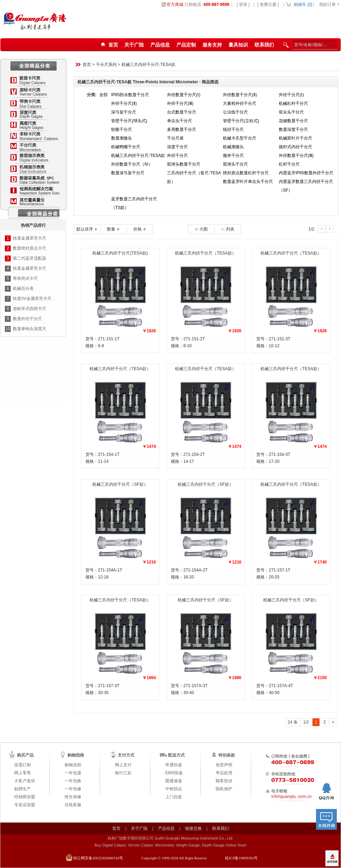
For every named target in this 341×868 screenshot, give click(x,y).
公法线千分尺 (235, 112)
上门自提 (174, 797)
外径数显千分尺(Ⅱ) (240, 95)
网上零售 (23, 773)
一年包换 (73, 781)
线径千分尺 (233, 130)
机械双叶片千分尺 (296, 138)
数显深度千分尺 (293, 130)
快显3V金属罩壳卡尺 (32, 299)
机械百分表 (23, 289)
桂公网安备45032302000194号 (98, 858)
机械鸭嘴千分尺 (126, 147)
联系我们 (264, 45)
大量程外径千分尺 (240, 103)
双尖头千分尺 (291, 112)
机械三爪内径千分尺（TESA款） (205, 253)
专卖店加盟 (25, 805)
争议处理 (224, 773)
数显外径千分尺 (27, 319)
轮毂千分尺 (122, 130)
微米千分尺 (233, 156)
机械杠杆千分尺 (293, 103)
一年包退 (73, 773)
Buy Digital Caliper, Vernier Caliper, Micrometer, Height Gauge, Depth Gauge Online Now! (170, 845)
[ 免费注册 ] (268, 5)
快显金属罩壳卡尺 (30, 238)
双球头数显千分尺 (184, 164)
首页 (87, 65)
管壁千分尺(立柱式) (241, 121)
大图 (201, 229)
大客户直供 (25, 781)
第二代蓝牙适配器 (30, 258)
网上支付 (123, 765)
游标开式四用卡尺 (30, 309)
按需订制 (23, 765)
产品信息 (160, 45)
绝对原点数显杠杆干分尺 (246, 173)
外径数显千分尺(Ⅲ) (296, 156)
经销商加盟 (25, 797)
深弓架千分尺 (124, 112)
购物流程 (73, 765)
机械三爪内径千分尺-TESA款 (148, 65)
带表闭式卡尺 (25, 278)
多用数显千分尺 (182, 130)
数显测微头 (122, 138)
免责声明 (224, 765)
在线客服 (73, 805)
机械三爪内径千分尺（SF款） (120, 484)
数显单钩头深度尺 (30, 329)
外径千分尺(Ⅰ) (291, 95)
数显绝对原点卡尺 (30, 248)
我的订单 (327, 5)
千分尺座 (175, 138)
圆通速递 (174, 781)
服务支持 (212, 45)
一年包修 (73, 789)
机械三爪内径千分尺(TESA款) (120, 253)
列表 (228, 229)
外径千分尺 (177, 156)
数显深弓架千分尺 (128, 173)
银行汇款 (123, 773)
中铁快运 (174, 789)
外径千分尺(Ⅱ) (124, 103)
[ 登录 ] (243, 5)
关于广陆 (134, 45)
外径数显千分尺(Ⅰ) (184, 95)
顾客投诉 (224, 781)
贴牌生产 (23, 789)
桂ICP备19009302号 (241, 858)
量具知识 (238, 45)
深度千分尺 (177, 147)
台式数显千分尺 (182, 112)
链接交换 (193, 828)
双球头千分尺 (235, 164)
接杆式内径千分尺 (296, 147)
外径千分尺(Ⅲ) (180, 103)
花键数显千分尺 (293, 121)
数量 (113, 229)
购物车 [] (303, 5)
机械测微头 (233, 147)
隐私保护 (224, 789)
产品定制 (186, 45)
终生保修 (73, 797)
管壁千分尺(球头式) (129, 121)
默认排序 (87, 229)
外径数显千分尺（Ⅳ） (132, 164)
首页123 (108, 45)
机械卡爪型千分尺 (240, 138)
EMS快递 (174, 773)
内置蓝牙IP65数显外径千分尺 (306, 173)
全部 (103, 95)
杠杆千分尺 (289, 164)
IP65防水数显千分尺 (130, 95)
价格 (140, 229)
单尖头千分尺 (180, 121)
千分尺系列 (106, 65)
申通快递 (174, 765)
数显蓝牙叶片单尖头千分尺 (248, 182)
